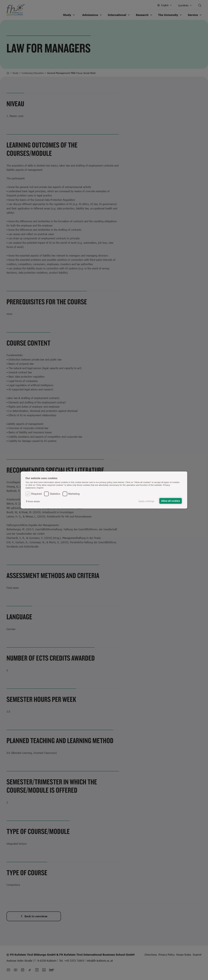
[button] (34, 501)
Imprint (40, 488)
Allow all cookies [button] (171, 501)
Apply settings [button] (146, 501)
